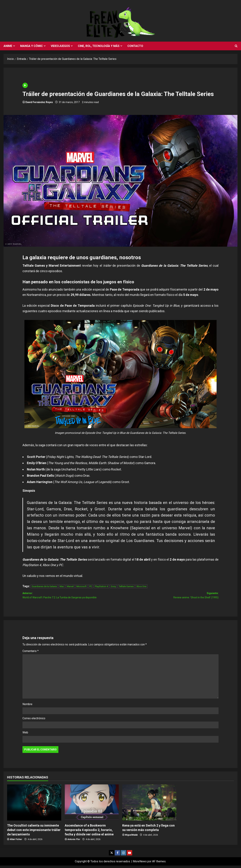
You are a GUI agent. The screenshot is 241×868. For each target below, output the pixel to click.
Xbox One (141, 586)
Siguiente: (170, 597)
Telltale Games (126, 586)
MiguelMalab (131, 837)
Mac (62, 586)
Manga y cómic (31, 46)
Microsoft (81, 586)
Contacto (135, 46)
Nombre (27, 707)
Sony (113, 586)
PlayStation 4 (101, 586)
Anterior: (71, 597)
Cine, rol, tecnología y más (99, 46)
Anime (8, 46)
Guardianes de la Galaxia (44, 586)
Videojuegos (60, 46)
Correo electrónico (34, 721)
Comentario (31, 653)
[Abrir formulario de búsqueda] (236, 46)
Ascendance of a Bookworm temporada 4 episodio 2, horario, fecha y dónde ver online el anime (89, 832)
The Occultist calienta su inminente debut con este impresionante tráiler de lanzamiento (34, 832)
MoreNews (140, 864)
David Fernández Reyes (39, 102)
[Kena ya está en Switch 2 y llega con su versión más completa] (149, 805)
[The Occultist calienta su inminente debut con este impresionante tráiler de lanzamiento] (34, 805)
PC (91, 586)
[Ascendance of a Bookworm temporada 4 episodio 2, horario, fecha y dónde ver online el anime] (92, 805)
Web (25, 735)
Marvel (70, 586)
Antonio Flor (74, 842)
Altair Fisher (16, 842)
